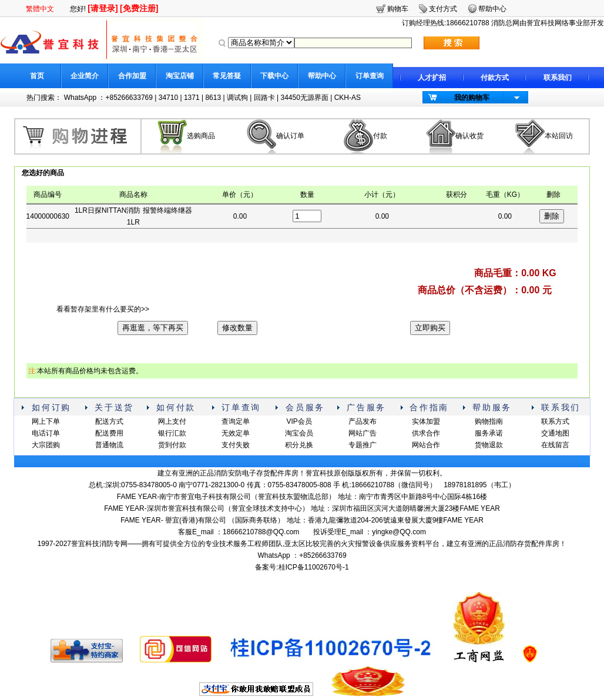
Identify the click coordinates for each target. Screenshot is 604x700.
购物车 (398, 9)
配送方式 (109, 421)
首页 (37, 76)
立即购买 (430, 328)
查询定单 (236, 421)
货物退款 (489, 445)
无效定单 (236, 433)
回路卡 (264, 98)
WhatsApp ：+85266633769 (108, 98)
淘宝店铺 (180, 76)
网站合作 (426, 445)
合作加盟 (132, 76)
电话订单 (46, 433)
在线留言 (555, 445)
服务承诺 (489, 433)
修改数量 (237, 328)
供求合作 (426, 433)
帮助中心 (322, 76)
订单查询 (370, 76)
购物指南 (489, 421)
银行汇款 (172, 433)
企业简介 (85, 76)
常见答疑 (227, 76)
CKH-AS (348, 98)
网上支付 (172, 421)
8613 (213, 98)
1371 (192, 98)
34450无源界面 (304, 98)
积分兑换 (299, 445)
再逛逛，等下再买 (153, 328)
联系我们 (558, 78)
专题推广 (363, 445)
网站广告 (363, 433)
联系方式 (555, 421)
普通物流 (109, 445)
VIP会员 (299, 421)
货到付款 (172, 445)
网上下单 (46, 421)
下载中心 (274, 76)
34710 (168, 98)
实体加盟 (426, 421)
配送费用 (109, 433)
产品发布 (363, 421)
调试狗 (237, 98)
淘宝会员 (299, 433)
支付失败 (236, 445)
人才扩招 (432, 78)
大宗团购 (46, 445)
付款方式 (495, 78)
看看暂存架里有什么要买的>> (103, 309)
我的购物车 (472, 98)
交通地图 (555, 433)
